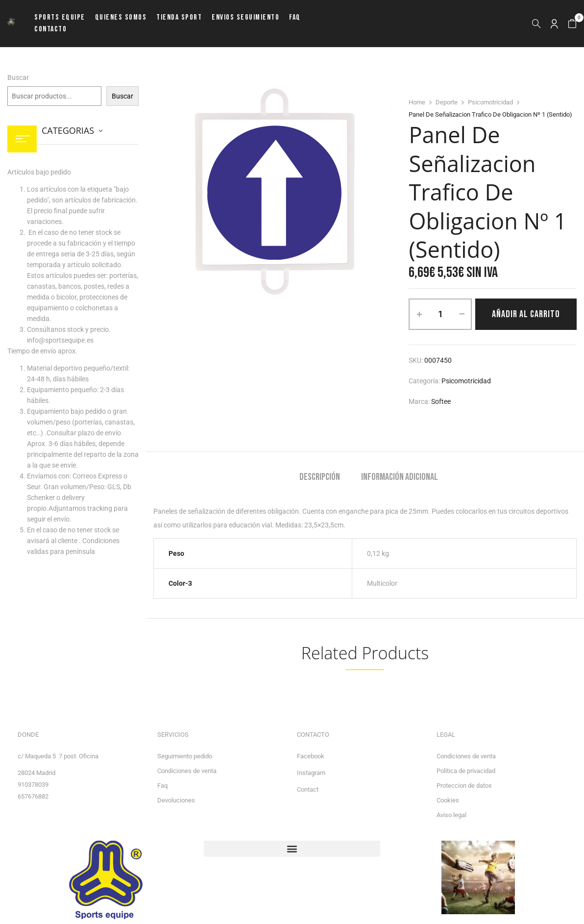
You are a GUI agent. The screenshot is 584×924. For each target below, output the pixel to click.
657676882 (33, 796)
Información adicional (400, 477)
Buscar (18, 77)
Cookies (448, 800)
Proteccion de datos (464, 786)
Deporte (447, 102)
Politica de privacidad (466, 771)
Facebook (311, 756)
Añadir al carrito (526, 314)
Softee (441, 401)
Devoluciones (176, 800)
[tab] (320, 478)
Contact (308, 789)
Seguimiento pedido (185, 756)
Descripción (320, 477)
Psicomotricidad (490, 102)
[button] (572, 24)
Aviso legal (451, 815)
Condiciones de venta (187, 771)
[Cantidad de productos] (440, 314)
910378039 (33, 785)
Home (417, 102)
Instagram (311, 773)
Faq (162, 786)
